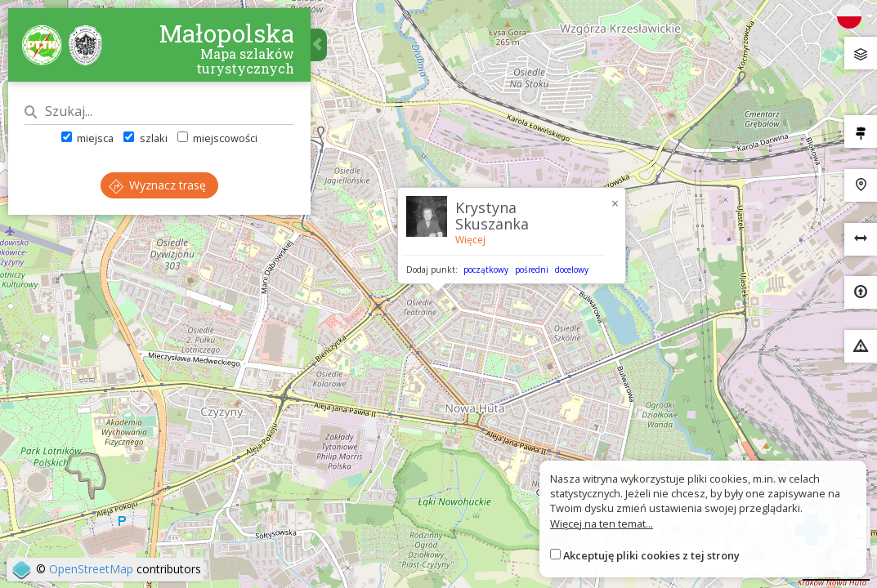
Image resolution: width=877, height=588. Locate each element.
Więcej (470, 240)
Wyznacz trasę (157, 185)
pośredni (532, 269)
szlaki (145, 138)
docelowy (572, 269)
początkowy (486, 269)
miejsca (87, 138)
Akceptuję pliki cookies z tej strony (651, 555)
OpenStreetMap (91, 569)
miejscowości (217, 138)
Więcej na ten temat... (602, 523)
